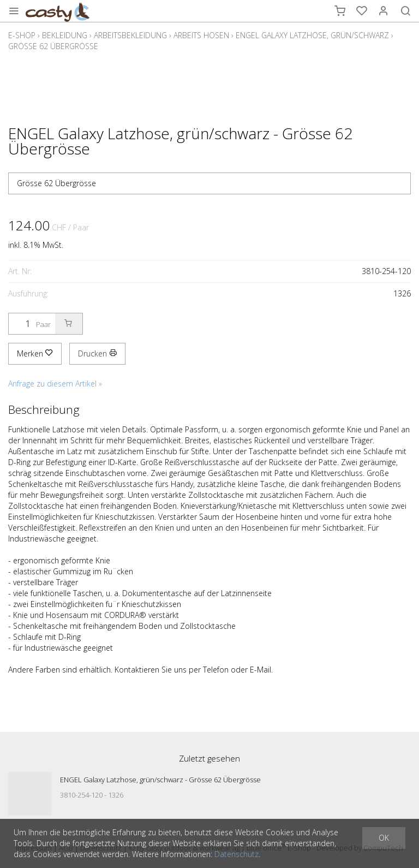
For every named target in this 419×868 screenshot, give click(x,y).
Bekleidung (65, 35)
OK (384, 838)
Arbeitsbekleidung (130, 35)
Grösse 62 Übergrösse (53, 46)
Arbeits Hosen (201, 35)
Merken (35, 353)
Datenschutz (237, 854)
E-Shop (22, 35)
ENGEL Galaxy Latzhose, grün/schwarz (312, 35)
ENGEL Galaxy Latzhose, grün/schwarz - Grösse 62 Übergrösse (160, 780)
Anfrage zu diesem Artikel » (55, 384)
